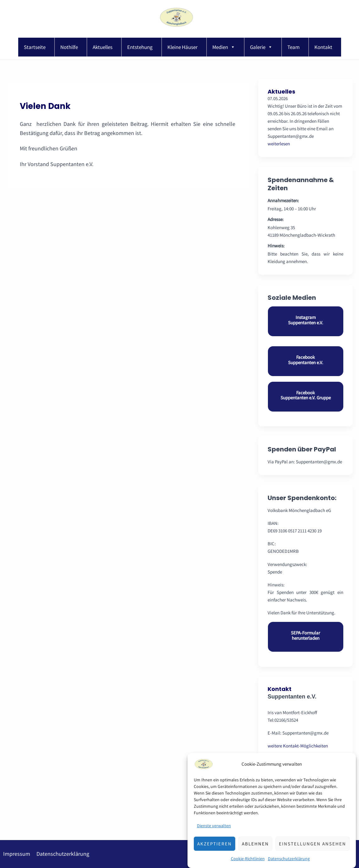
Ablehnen (255, 852)
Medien (224, 47)
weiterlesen (279, 144)
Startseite (35, 47)
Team (294, 47)
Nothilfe (69, 47)
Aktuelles (103, 47)
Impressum (17, 854)
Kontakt (323, 47)
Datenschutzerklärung (63, 854)
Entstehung (140, 47)
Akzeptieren (215, 852)
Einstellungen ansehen (313, 852)
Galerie (261, 47)
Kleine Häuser (182, 47)
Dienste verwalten (214, 834)
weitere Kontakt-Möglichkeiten (298, 746)
